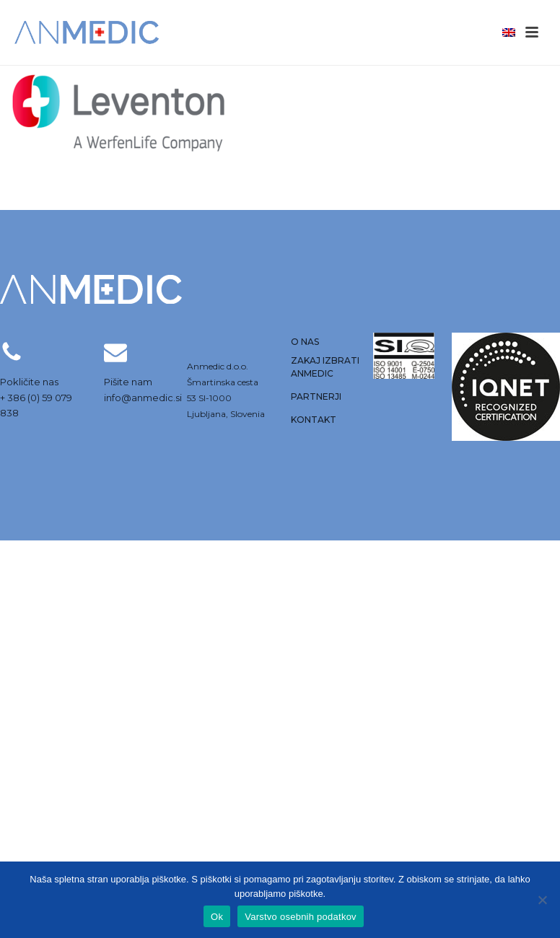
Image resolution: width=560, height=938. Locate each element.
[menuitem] (509, 32)
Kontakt (314, 420)
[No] (542, 900)
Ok (217, 917)
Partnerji (316, 396)
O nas (305, 342)
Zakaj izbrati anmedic (325, 367)
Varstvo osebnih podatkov (301, 917)
